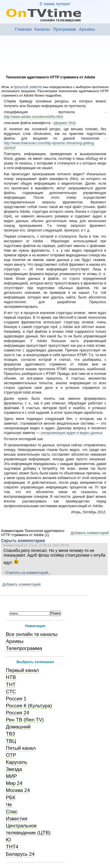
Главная (23, 29)
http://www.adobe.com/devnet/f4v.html (33, 117)
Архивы (87, 29)
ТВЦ (11, 741)
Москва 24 (18, 790)
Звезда (14, 769)
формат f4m (65, 123)
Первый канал (22, 670)
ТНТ (11, 685)
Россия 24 (17, 713)
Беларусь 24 (20, 854)
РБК (11, 798)
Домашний (18, 727)
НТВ (11, 677)
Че (9, 805)
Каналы (43, 29)
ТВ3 (10, 734)
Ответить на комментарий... (28, 573)
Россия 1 (16, 699)
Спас (12, 812)
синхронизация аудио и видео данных (72, 433)
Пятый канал (21, 748)
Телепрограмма (24, 648)
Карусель (17, 762)
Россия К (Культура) (29, 706)
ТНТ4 (12, 847)
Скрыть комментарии (23, 541)
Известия (17, 819)
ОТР (11, 755)
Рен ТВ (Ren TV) (25, 720)
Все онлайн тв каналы (32, 634)
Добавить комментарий (90, 533)
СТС (11, 692)
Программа (65, 29)
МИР (11, 776)
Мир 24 (14, 783)
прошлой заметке (28, 87)
